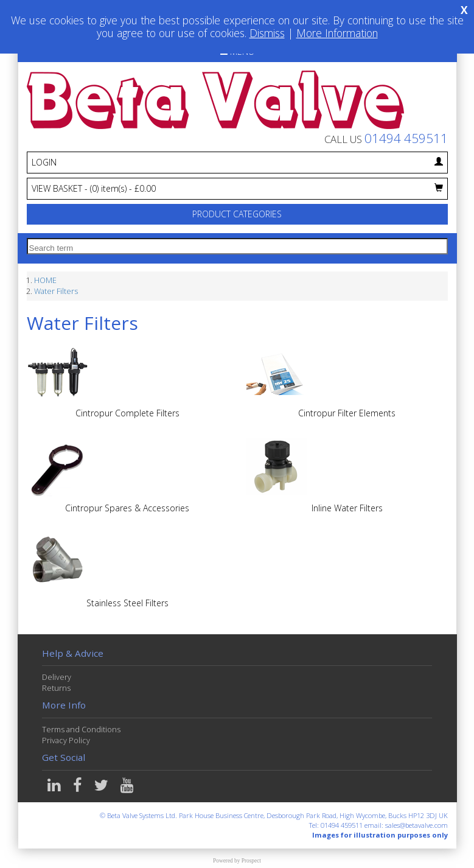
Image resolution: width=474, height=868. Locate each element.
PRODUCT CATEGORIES (237, 214)
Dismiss (267, 33)
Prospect (251, 861)
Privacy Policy (66, 740)
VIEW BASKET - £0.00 (237, 188)
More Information (337, 33)
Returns (56, 688)
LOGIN (237, 162)
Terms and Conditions (81, 730)
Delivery (57, 677)
